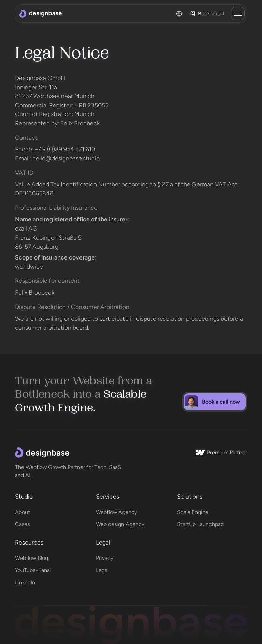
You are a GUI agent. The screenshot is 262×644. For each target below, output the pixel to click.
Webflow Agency (117, 510)
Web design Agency (120, 522)
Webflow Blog (32, 556)
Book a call (207, 14)
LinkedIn (25, 580)
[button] (238, 14)
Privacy (105, 556)
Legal (102, 568)
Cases (22, 522)
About (23, 510)
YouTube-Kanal (33, 568)
